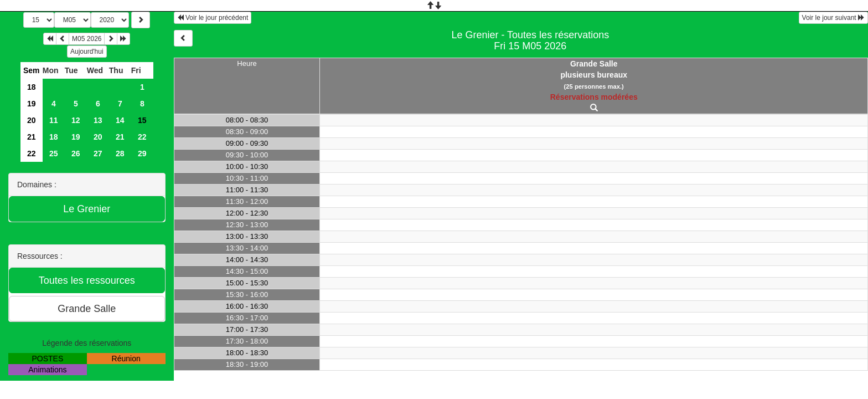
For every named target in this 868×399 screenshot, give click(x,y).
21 (32, 137)
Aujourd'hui (87, 52)
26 (76, 154)
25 (54, 154)
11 (54, 120)
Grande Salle (594, 64)
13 (98, 120)
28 (120, 154)
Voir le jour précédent (213, 18)
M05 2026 (87, 39)
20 (32, 120)
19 (32, 104)
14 (120, 120)
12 (76, 120)
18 (32, 87)
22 (142, 137)
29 (142, 154)
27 (98, 154)
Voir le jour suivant (833, 18)
